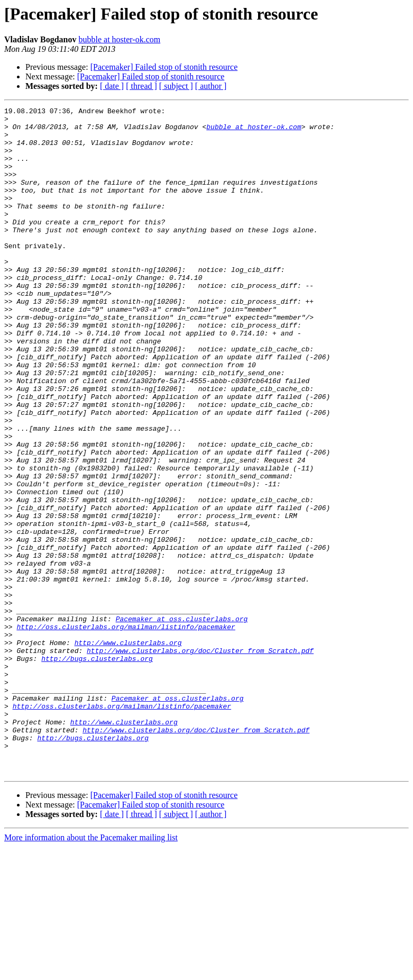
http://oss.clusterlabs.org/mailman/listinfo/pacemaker (126, 731)
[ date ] (112, 86)
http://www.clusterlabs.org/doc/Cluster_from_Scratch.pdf (200, 760)
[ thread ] (141, 86)
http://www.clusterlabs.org (128, 750)
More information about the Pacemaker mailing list (91, 971)
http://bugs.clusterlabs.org (97, 769)
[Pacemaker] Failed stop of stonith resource (164, 67)
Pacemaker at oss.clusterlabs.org (182, 722)
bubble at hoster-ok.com (119, 39)
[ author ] (211, 86)
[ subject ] (176, 86)
